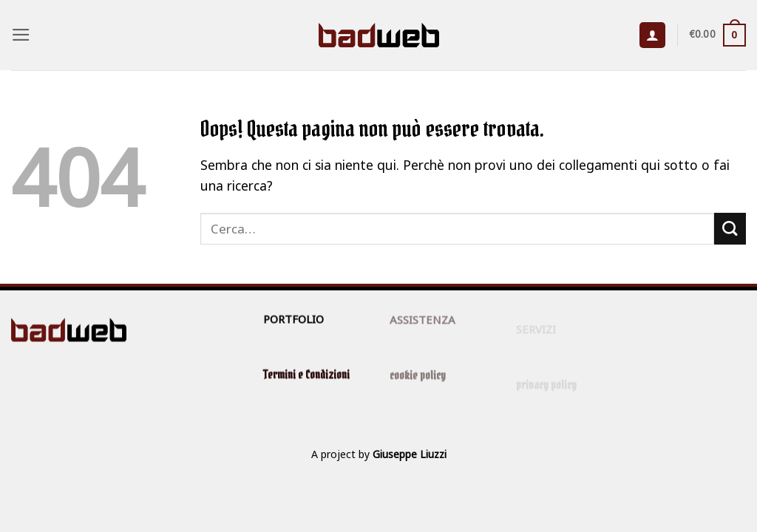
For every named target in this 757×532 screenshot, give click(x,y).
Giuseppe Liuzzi (410, 454)
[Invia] (730, 229)
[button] (21, 35)
